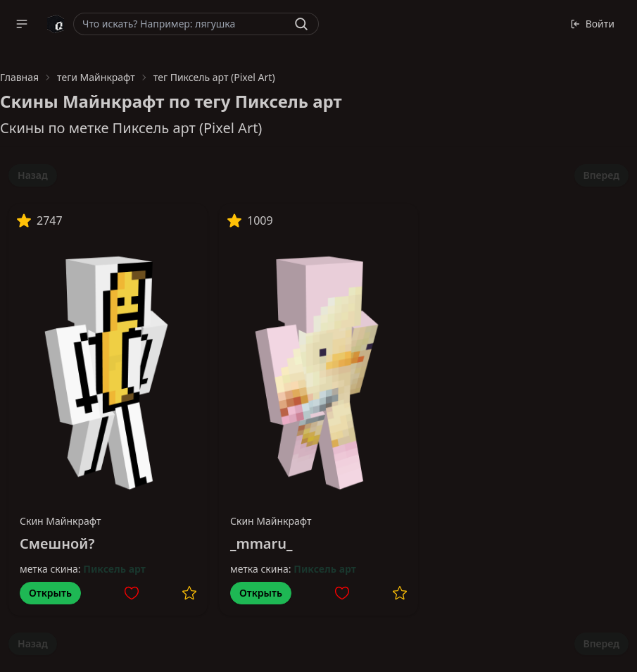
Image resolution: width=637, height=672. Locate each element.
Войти (592, 24)
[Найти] (301, 24)
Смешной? (57, 543)
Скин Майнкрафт (61, 521)
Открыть (50, 593)
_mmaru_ (261, 543)
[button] (22, 24)
